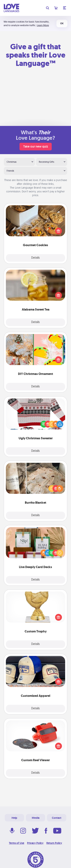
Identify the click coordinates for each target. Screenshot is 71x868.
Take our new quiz (36, 146)
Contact (57, 818)
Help (14, 818)
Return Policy (54, 843)
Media (36, 818)
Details (35, 258)
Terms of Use (17, 843)
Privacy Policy (35, 843)
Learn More (43, 25)
